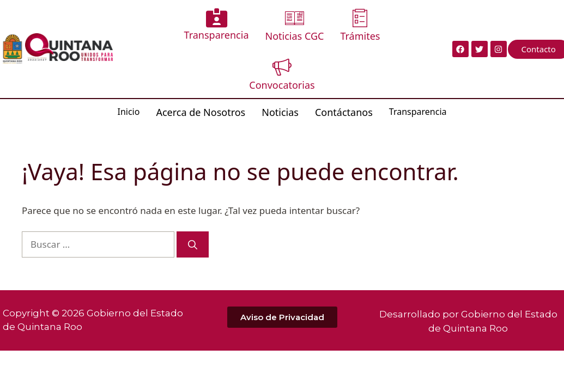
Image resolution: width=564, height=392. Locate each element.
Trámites (360, 25)
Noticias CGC (295, 25)
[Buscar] (193, 244)
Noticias (280, 112)
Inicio (128, 112)
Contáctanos (344, 112)
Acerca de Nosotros (201, 112)
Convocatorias (282, 74)
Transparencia (217, 25)
